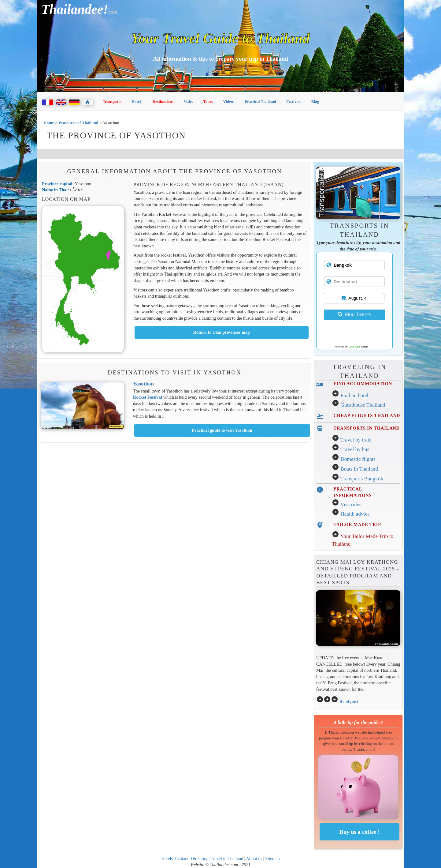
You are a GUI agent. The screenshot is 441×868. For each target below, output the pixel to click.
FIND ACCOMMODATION (363, 384)
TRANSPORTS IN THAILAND (367, 428)
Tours (208, 101)
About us (254, 859)
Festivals (294, 101)
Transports (112, 101)
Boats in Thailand (359, 469)
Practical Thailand (260, 101)
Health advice (355, 514)
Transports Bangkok (362, 479)
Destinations (163, 101)
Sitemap (272, 859)
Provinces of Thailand (79, 123)
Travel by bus (355, 449)
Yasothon (143, 384)
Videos (229, 101)
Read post (349, 701)
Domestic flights (358, 459)
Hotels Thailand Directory (184, 859)
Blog (315, 101)
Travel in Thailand (227, 859)
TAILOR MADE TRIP (357, 524)
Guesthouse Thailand (363, 405)
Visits (188, 101)
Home (49, 123)
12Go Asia (354, 347)
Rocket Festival (148, 397)
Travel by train (356, 440)
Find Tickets (354, 315)
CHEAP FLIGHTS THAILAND (367, 415)
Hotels (137, 101)
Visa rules (351, 504)
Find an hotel (354, 395)
